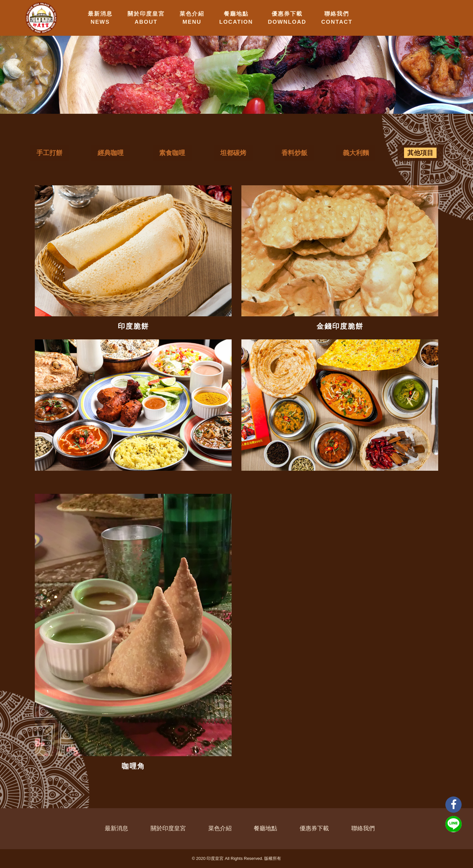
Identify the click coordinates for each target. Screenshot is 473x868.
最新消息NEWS (100, 18)
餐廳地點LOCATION (236, 18)
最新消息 (116, 828)
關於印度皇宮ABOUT (146, 18)
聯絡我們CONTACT (337, 18)
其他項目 (420, 153)
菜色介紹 (220, 828)
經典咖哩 (111, 153)
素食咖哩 (172, 153)
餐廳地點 (265, 828)
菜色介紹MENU (192, 18)
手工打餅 (49, 153)
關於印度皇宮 (168, 828)
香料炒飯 (294, 153)
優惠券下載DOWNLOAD (287, 18)
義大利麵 (356, 153)
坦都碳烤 (233, 153)
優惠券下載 (314, 828)
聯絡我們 (363, 828)
